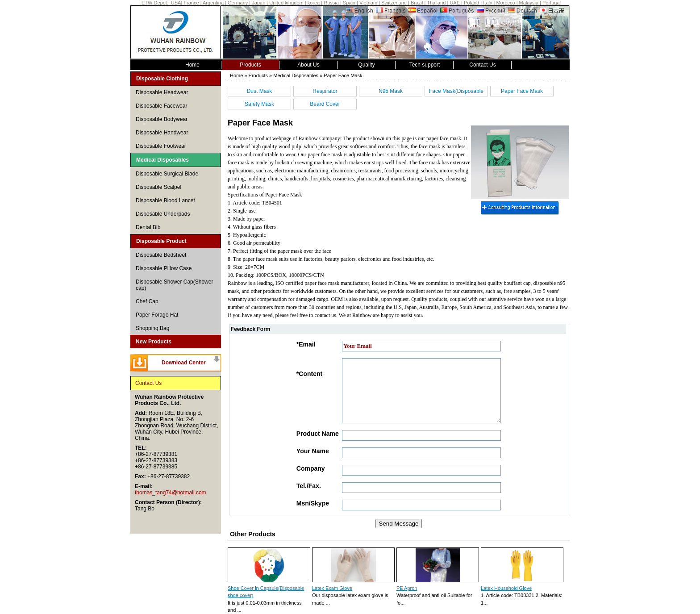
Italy (487, 3)
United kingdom (286, 3)
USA (176, 3)
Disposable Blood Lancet (165, 200)
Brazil (417, 3)
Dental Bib (148, 227)
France (192, 3)
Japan (258, 3)
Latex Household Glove (506, 588)
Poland (471, 3)
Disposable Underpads (163, 214)
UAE (455, 3)
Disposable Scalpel (158, 187)
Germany (238, 3)
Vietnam (368, 3)
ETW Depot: (155, 3)
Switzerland (394, 3)
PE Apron (407, 588)
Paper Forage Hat (157, 315)
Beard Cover (325, 104)
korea (314, 3)
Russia (331, 3)
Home (192, 65)
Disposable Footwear (161, 146)
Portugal (552, 3)
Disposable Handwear (162, 133)
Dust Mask (260, 91)
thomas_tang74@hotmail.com (171, 493)
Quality (366, 65)
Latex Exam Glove (332, 588)
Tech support (425, 65)
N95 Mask (391, 91)
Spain (349, 3)
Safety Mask (259, 104)
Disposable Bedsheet (161, 255)
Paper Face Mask (522, 91)
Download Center (184, 363)
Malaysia (529, 3)
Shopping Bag (152, 328)
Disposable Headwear (162, 92)
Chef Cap (147, 301)
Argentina (213, 3)
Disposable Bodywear (162, 119)
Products (250, 65)
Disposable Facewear (161, 106)
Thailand (436, 3)
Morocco (505, 3)
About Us (308, 65)
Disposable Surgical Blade (167, 174)
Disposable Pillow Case (164, 268)
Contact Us (482, 65)
